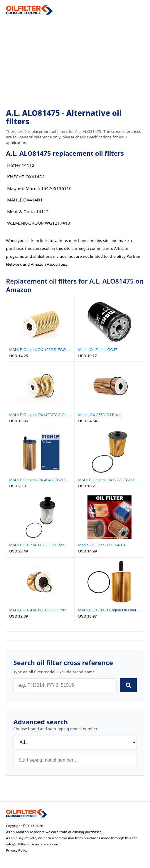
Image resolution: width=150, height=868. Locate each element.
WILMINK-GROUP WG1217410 (38, 223)
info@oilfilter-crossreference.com (33, 844)
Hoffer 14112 (21, 165)
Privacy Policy (17, 850)
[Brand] (75, 742)
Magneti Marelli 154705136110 (39, 188)
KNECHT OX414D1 (26, 177)
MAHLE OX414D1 (25, 200)
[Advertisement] (75, 62)
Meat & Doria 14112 (28, 211)
